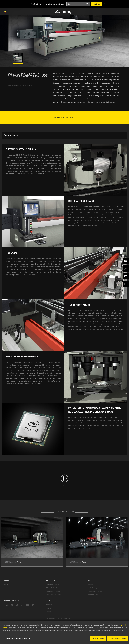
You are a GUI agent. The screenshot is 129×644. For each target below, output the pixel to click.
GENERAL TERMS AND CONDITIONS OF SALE (58, 615)
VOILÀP (6, 585)
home (9, 85)
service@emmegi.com (94, 588)
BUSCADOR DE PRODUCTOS (53, 591)
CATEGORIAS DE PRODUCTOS (54, 585)
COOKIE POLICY (50, 612)
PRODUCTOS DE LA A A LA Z (53, 595)
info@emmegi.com (93, 595)
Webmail (90, 585)
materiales (15, 85)
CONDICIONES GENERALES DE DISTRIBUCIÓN (58, 618)
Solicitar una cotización (64, 118)
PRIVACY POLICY (50, 605)
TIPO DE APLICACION (52, 588)
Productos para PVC (26, 85)
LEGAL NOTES (50, 608)
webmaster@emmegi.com (95, 591)
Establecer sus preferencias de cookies (18, 638)
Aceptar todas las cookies (117, 638)
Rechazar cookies (98, 638)
